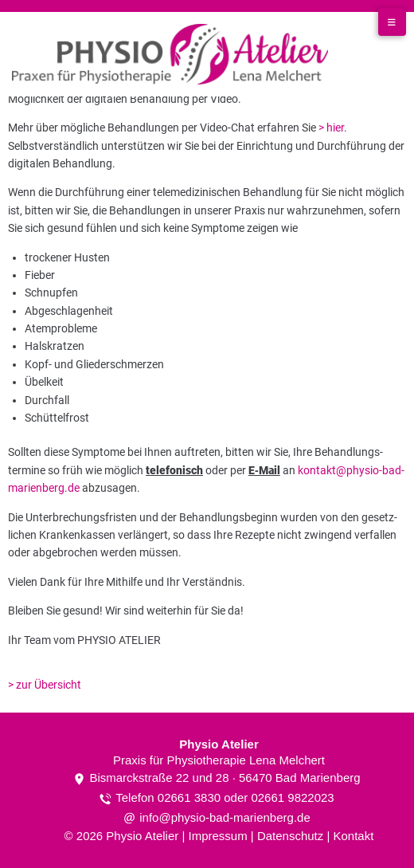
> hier (331, 128)
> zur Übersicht (45, 685)
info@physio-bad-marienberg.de (225, 817)
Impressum (217, 836)
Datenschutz (290, 836)
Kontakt (354, 836)
